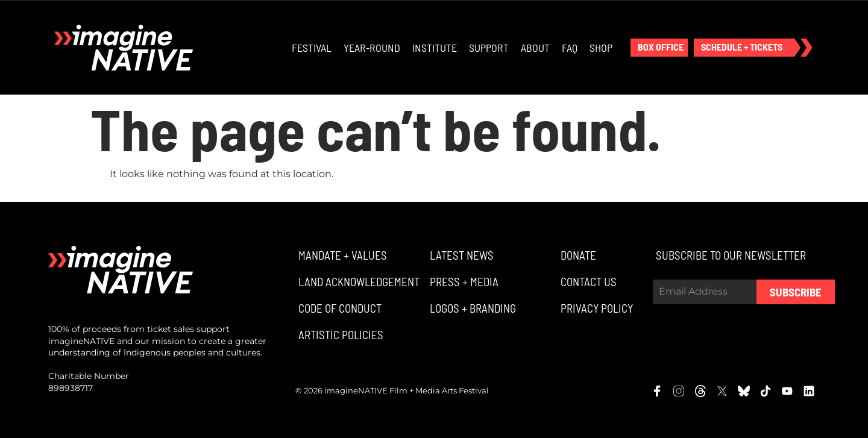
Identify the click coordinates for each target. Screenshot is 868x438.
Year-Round (372, 48)
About (535, 48)
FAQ (570, 48)
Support (489, 48)
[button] (659, 48)
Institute (435, 48)
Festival (312, 48)
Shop (601, 48)
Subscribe (796, 292)
